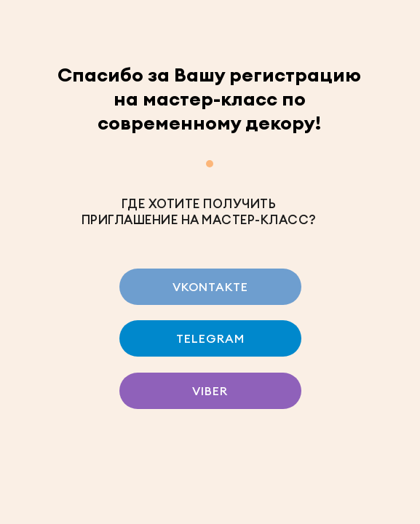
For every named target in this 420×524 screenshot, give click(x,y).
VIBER (210, 391)
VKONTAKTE (210, 287)
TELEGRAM (210, 338)
